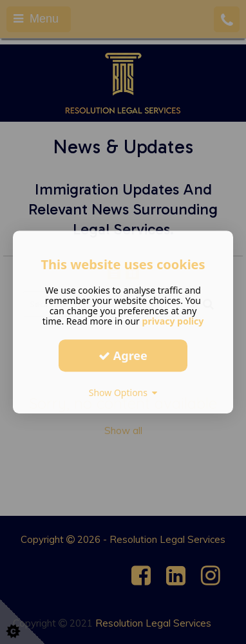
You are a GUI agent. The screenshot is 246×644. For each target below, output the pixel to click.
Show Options (123, 393)
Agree (123, 355)
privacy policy (173, 321)
